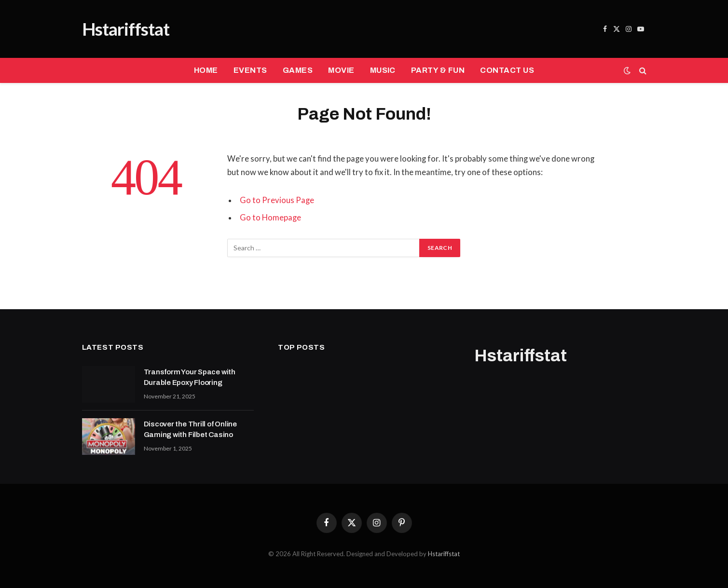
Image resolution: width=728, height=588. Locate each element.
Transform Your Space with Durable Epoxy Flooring (190, 377)
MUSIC (383, 70)
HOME (206, 70)
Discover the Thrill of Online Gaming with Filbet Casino (190, 429)
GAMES (298, 70)
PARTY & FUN (438, 70)
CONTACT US (507, 70)
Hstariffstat (444, 554)
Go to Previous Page (277, 200)
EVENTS (250, 70)
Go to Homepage (270, 218)
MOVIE (341, 70)
